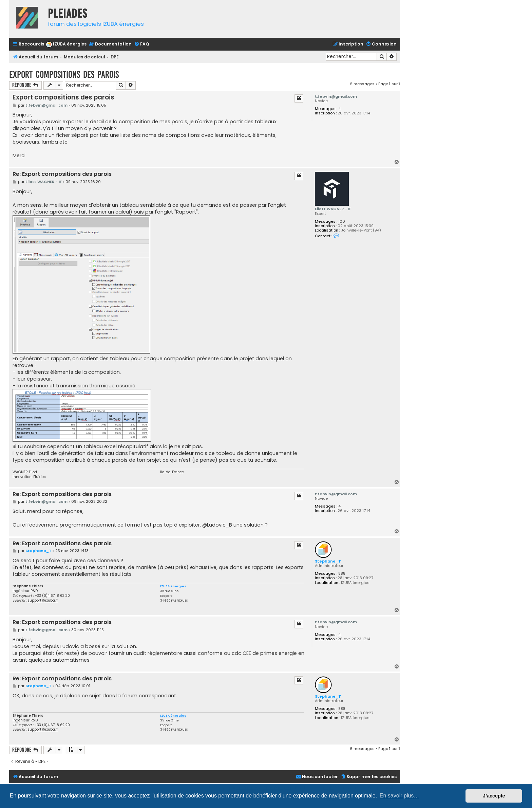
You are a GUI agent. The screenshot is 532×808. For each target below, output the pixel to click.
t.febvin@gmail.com (336, 96)
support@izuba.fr (43, 600)
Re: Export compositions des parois (62, 174)
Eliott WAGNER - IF (333, 209)
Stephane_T (328, 561)
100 (342, 222)
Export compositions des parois (64, 75)
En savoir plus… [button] (400, 796)
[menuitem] (66, 44)
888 (342, 574)
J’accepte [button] (494, 796)
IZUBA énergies (173, 586)
